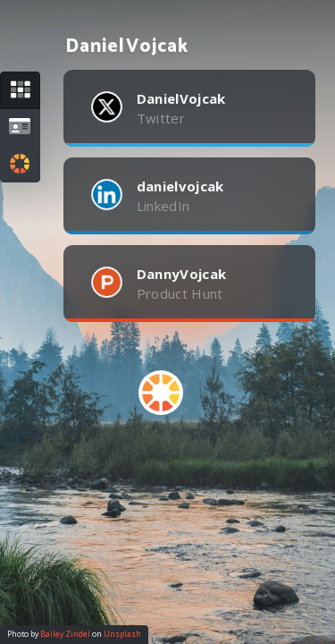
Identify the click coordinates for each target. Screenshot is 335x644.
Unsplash (122, 634)
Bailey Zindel (65, 634)
